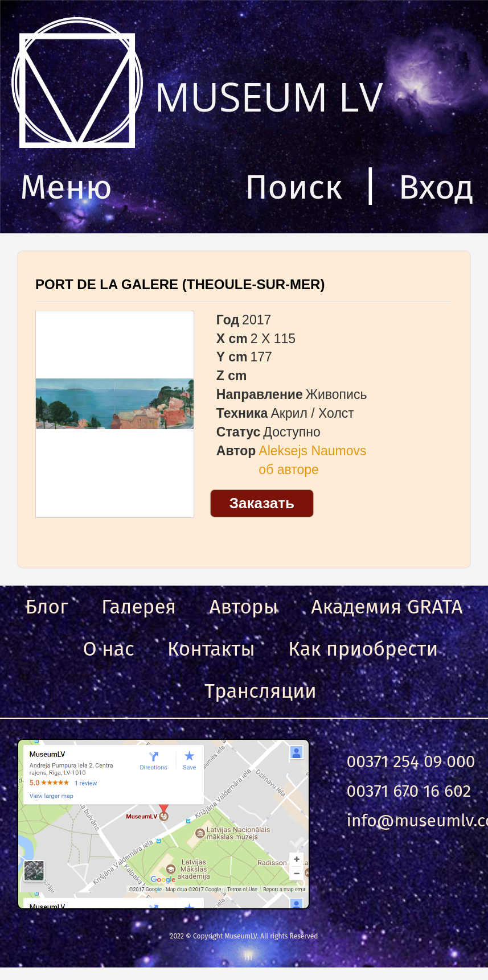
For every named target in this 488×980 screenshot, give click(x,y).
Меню (66, 187)
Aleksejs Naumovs (312, 451)
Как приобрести (363, 649)
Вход (436, 187)
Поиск (294, 187)
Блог (47, 607)
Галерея (139, 607)
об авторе (289, 470)
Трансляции (261, 691)
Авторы (243, 607)
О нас (109, 649)
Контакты (211, 649)
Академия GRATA (387, 607)
